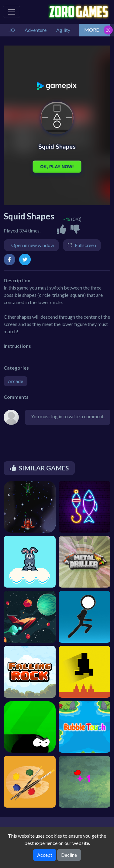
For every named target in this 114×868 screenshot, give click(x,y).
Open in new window (33, 245)
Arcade (16, 381)
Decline (69, 855)
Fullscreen (85, 245)
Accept (45, 855)
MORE (92, 30)
